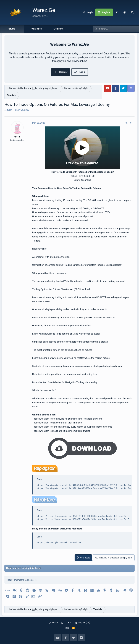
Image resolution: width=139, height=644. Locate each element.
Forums (11, 29)
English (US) (83, 623)
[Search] (132, 12)
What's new (37, 29)
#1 (131, 123)
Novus (54, 623)
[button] (125, 12)
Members (58, 29)
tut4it (10, 110)
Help (67, 628)
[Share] (126, 123)
